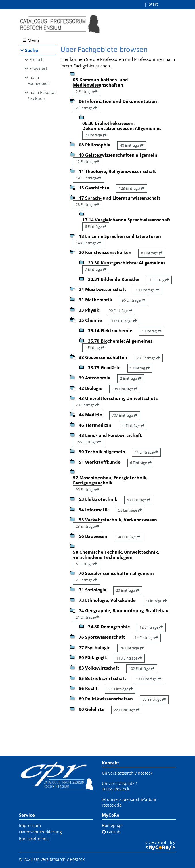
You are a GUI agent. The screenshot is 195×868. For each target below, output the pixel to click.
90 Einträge (121, 311)
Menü (31, 40)
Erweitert (38, 68)
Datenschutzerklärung (40, 832)
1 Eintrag (159, 280)
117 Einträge (124, 321)
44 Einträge (146, 452)
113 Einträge (129, 658)
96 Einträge (133, 300)
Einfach (37, 59)
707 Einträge (125, 415)
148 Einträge (88, 243)
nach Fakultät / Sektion (42, 95)
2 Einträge (86, 91)
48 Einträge (132, 145)
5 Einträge (86, 564)
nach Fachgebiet (38, 80)
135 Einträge (125, 389)
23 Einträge (87, 526)
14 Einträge (146, 638)
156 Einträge (88, 442)
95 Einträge (87, 489)
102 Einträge (142, 668)
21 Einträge (87, 617)
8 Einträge (152, 253)
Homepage (112, 825)
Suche (31, 50)
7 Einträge (96, 269)
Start (153, 4)
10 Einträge (148, 290)
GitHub (111, 832)
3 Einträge (156, 601)
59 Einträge (139, 500)
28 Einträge (87, 204)
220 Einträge (127, 710)
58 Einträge (130, 510)
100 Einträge (149, 679)
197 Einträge (88, 178)
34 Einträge (129, 537)
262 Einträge (120, 689)
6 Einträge (96, 226)
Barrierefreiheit (34, 838)
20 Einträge (87, 405)
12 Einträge (87, 161)
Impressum (30, 825)
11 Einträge (133, 426)
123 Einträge (132, 188)
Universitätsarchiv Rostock (127, 773)
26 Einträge (132, 648)
